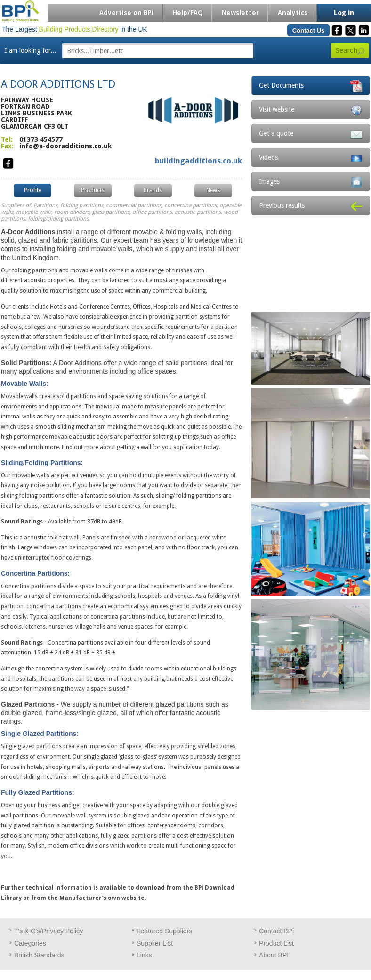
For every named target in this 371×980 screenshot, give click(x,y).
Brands (153, 190)
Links (144, 955)
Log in (344, 13)
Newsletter (240, 13)
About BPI (274, 955)
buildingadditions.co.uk (198, 161)
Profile (32, 190)
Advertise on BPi (126, 13)
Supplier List (155, 943)
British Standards (39, 955)
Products (93, 190)
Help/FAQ (188, 13)
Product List (276, 943)
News (213, 190)
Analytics (293, 13)
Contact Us (309, 30)
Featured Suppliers (164, 931)
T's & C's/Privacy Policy (48, 931)
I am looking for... (31, 50)
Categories (30, 943)
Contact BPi (276, 931)
